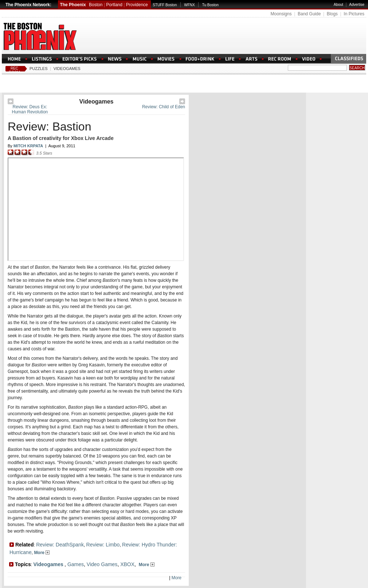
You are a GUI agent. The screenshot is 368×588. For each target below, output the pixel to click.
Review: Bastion (49, 126)
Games (76, 564)
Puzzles (39, 69)
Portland (114, 5)
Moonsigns (281, 14)
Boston (96, 5)
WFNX (189, 5)
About (338, 5)
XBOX (127, 564)
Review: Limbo (103, 545)
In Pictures (354, 14)
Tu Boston (210, 5)
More (42, 553)
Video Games (102, 564)
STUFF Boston (165, 5)
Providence (137, 5)
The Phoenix (73, 5)
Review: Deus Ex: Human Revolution (30, 109)
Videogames (67, 69)
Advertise (357, 5)
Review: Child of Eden (164, 107)
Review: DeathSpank (60, 545)
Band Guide (309, 14)
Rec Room (14, 70)
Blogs (332, 14)
